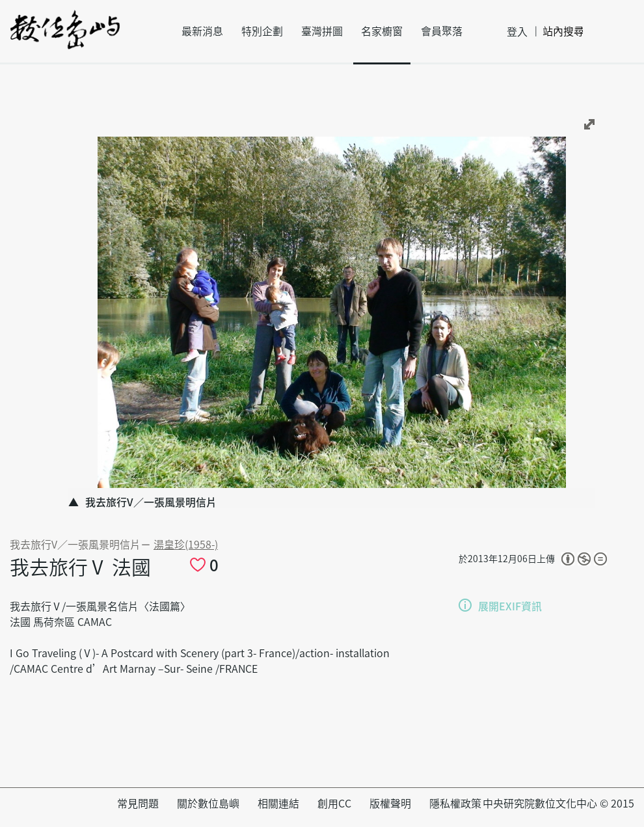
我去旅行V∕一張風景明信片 (75, 545)
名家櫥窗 (382, 31)
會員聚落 (442, 31)
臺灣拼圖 (322, 31)
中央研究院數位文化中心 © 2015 (558, 804)
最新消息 (202, 31)
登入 (517, 32)
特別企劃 (262, 31)
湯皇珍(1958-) (186, 545)
